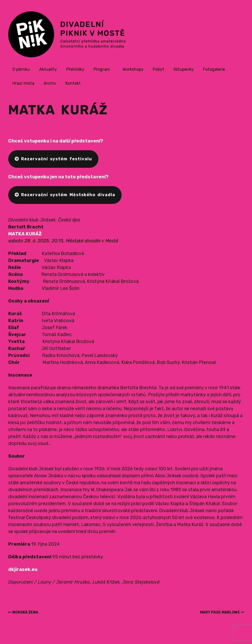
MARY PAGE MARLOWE (220, 612)
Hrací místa (23, 83)
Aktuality (48, 69)
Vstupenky (184, 69)
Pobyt (158, 69)
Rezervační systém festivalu (53, 159)
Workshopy (133, 69)
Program (102, 69)
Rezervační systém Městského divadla (65, 195)
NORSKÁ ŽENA (25, 612)
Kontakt (73, 83)
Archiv (50, 83)
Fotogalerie (214, 69)
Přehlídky (75, 69)
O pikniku (21, 69)
